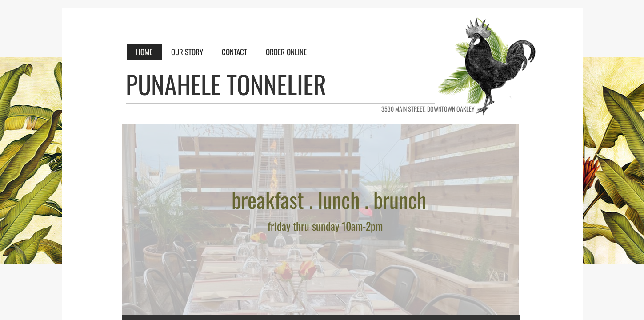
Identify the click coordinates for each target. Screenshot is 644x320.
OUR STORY (187, 52)
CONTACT (234, 52)
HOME (144, 52)
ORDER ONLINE (286, 52)
